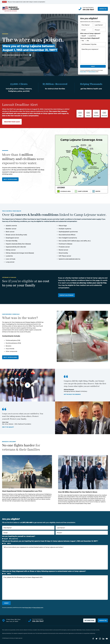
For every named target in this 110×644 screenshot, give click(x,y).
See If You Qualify (8, 427)
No (88, 41)
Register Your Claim (12, 122)
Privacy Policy (83, 72)
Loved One (92, 36)
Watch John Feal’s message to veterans (15, 55)
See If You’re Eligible (10, 179)
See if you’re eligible (10, 357)
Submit (93, 66)
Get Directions (89, 620)
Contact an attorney (66, 295)
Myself (84, 36)
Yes (83, 41)
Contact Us (103, 9)
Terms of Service (92, 72)
